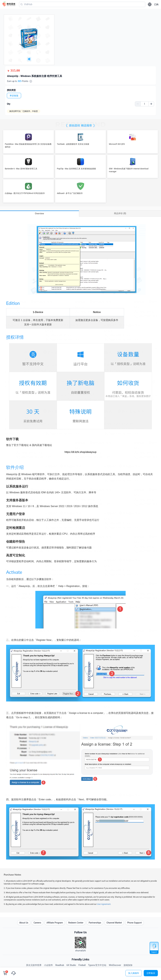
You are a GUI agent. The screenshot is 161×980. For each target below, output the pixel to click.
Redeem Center (76, 923)
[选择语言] (150, 4)
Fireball (82, 965)
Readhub (60, 965)
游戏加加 (128, 965)
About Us (24, 923)
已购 (156, 4)
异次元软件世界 (34, 965)
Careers (37, 923)
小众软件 (48, 965)
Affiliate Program (55, 923)
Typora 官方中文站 (97, 965)
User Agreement (104, 904)
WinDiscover (115, 965)
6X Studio (71, 965)
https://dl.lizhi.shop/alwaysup (81, 452)
